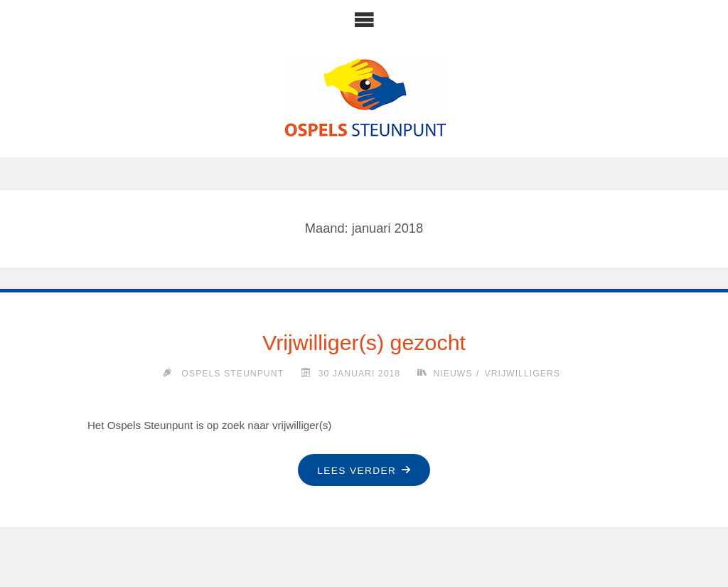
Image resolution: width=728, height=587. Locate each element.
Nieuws (453, 374)
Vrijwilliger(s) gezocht (364, 342)
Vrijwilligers (522, 374)
